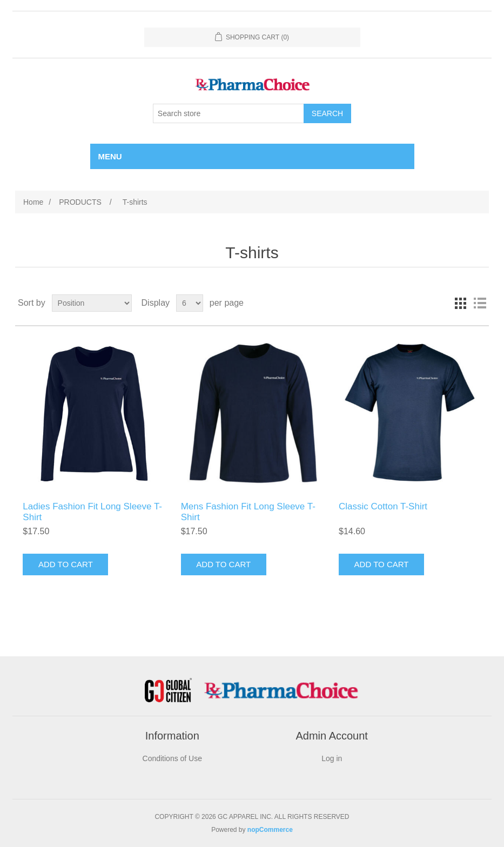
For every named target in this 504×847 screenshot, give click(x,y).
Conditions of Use (173, 758)
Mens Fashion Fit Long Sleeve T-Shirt (248, 512)
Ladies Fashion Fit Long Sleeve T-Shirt (92, 512)
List (480, 303)
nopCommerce (270, 830)
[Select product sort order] (92, 303)
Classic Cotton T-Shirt (383, 506)
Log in (332, 758)
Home (33, 202)
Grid (460, 303)
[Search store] (229, 113)
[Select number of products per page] (190, 303)
